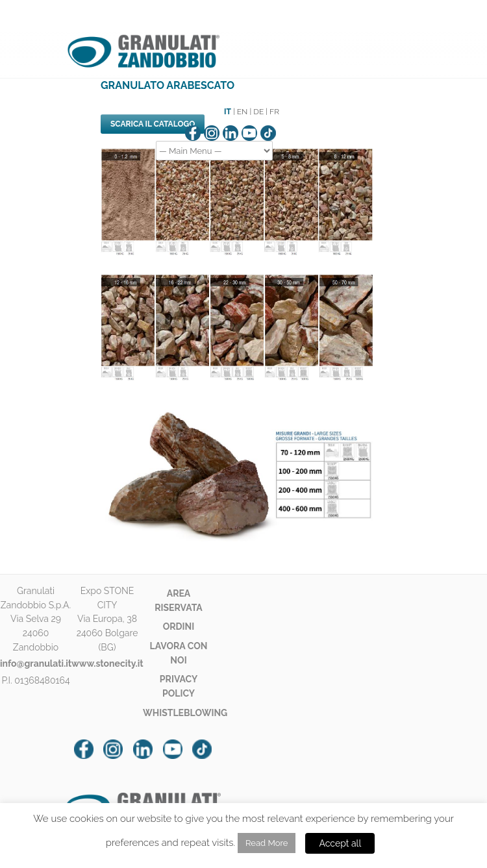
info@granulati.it (36, 663)
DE (258, 112)
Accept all (340, 843)
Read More (267, 843)
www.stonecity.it (107, 663)
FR (274, 112)
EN (243, 112)
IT (228, 112)
